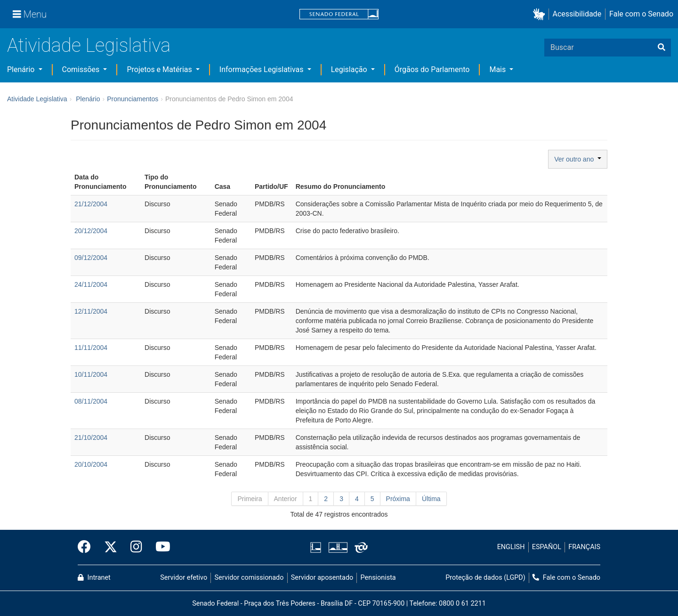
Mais (498, 69)
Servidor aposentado (322, 578)
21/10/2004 (91, 438)
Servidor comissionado (249, 578)
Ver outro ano (578, 159)
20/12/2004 (91, 231)
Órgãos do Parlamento (432, 69)
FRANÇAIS (584, 547)
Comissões (82, 69)
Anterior (286, 499)
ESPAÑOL (547, 547)
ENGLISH (511, 547)
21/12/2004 (91, 204)
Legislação (350, 69)
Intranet (94, 578)
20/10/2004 (91, 464)
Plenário (22, 69)
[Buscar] (662, 48)
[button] (541, 14)
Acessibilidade (577, 14)
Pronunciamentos (133, 99)
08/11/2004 (91, 401)
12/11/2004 (91, 311)
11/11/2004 (91, 348)
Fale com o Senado (641, 14)
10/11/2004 (91, 374)
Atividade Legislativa (89, 45)
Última (431, 499)
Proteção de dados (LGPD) (485, 578)
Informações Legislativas (262, 69)
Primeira (250, 499)
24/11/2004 (91, 284)
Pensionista (378, 578)
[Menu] (30, 14)
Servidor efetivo (184, 578)
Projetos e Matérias (160, 69)
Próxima (398, 499)
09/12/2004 (91, 258)
